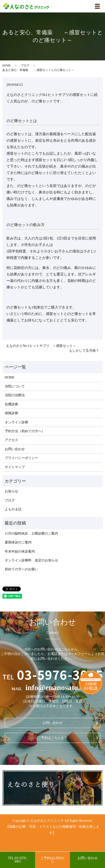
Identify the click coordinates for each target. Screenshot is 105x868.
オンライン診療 (16, 422)
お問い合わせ (15, 449)
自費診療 (11, 404)
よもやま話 (13, 509)
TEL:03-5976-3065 (18, 860)
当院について (15, 386)
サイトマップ (15, 467)
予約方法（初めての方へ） (25, 431)
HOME (7, 65)
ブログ (25, 65)
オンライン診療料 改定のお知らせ (31, 560)
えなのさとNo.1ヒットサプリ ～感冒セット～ (41, 346)
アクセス (11, 440)
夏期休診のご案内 (18, 542)
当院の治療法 (15, 395)
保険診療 (11, 413)
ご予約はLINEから (52, 860)
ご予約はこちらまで (52, 738)
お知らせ (11, 491)
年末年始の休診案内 (20, 551)
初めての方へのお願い (21, 569)
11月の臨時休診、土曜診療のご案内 (31, 533)
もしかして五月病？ (84, 351)
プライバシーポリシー (21, 458)
